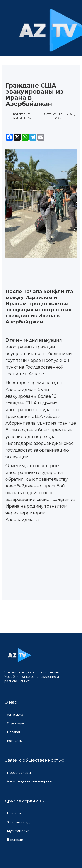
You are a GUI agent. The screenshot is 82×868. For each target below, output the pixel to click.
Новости (14, 813)
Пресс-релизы (19, 773)
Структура (15, 723)
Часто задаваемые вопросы (30, 781)
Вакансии (15, 840)
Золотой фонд (18, 822)
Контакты (15, 741)
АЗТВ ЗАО (15, 715)
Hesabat (14, 732)
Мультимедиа (18, 831)
